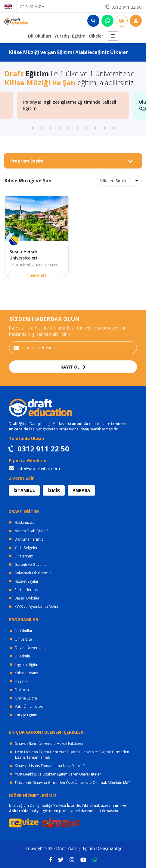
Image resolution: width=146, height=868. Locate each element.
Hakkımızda (24, 522)
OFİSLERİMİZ (30, 7)
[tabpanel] (73, 105)
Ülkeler (96, 36)
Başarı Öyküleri (27, 598)
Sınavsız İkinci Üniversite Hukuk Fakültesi (49, 744)
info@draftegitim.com (34, 468)
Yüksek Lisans (26, 673)
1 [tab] (33, 127)
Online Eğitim (26, 698)
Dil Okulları (24, 631)
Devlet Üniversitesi (31, 648)
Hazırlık (21, 681)
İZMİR (54, 490)
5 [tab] (69, 127)
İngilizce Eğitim (27, 665)
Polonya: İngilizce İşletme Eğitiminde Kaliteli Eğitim (70, 105)
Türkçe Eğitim (26, 715)
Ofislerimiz (24, 556)
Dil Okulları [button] (40, 36)
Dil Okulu (22, 656)
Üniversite (23, 639)
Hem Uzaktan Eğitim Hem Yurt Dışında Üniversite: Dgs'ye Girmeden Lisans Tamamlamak (72, 755)
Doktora (22, 690)
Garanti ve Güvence (31, 565)
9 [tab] (105, 127)
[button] (113, 36)
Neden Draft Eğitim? (31, 531)
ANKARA (81, 490)
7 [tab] (87, 127)
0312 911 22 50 (124, 7)
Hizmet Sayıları (27, 581)
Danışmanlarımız (29, 539)
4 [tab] (60, 127)
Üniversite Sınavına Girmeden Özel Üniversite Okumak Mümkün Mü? (72, 783)
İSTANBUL (24, 490)
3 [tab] (51, 127)
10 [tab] (114, 127)
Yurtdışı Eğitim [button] (70, 36)
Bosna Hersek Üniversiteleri (23, 255)
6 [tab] (78, 127)
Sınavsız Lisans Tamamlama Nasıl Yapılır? (50, 766)
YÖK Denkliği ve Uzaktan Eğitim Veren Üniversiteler (58, 774)
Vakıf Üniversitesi (29, 707)
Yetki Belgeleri (26, 548)
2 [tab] (42, 127)
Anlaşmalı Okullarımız (33, 573)
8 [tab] (96, 127)
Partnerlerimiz (26, 590)
